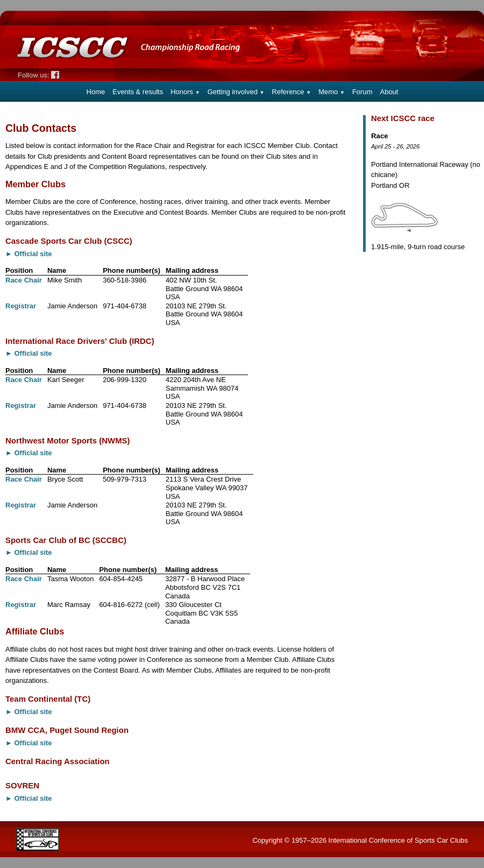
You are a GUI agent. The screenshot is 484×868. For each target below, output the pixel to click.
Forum (362, 92)
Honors (185, 92)
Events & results (138, 92)
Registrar (21, 306)
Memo (332, 92)
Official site (33, 254)
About (389, 92)
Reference (292, 92)
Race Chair (24, 280)
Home (96, 92)
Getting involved (236, 92)
